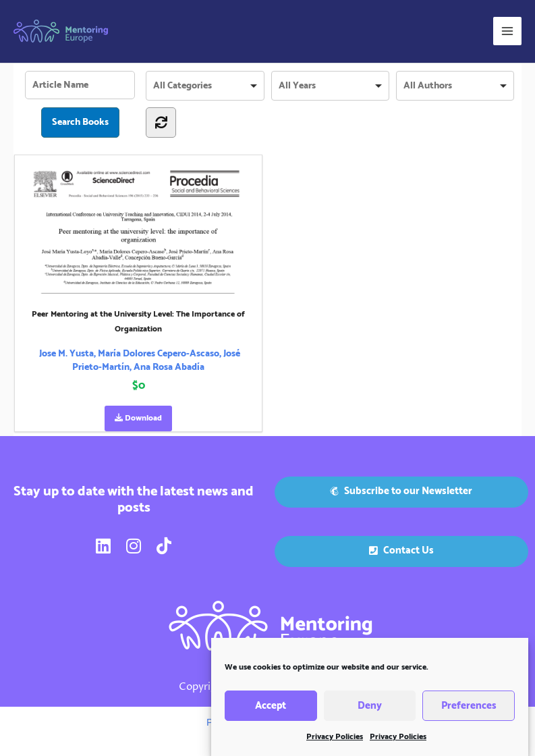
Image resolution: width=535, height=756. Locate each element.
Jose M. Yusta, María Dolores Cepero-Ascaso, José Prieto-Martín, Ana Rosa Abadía (140, 360)
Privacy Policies (335, 741)
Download (138, 418)
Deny (370, 709)
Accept (271, 709)
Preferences (469, 709)
